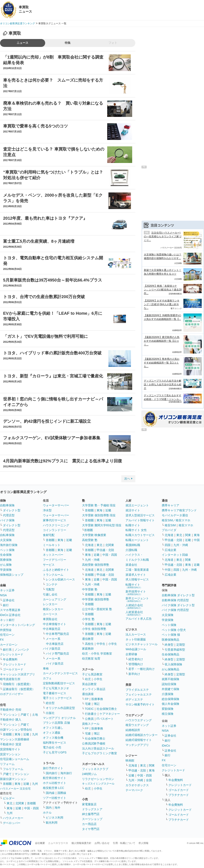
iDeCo (166, 746)
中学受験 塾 (90, 589)
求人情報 (143, 843)
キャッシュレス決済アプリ (17, 674)
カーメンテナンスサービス (60, 673)
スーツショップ (92, 819)
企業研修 (131, 654)
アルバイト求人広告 (139, 619)
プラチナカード (179, 795)
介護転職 (131, 550)
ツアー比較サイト (55, 798)
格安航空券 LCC (53, 788)
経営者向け (136, 659)
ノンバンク (22, 650)
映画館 (130, 760)
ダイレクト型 (12, 510)
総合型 (50, 703)
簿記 (97, 704)
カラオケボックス (137, 785)
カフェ (47, 678)
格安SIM (170, 525)
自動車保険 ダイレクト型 (178, 595)
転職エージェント (137, 540)
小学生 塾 (88, 619)
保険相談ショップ (12, 575)
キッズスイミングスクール (98, 784)
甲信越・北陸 (105, 550)
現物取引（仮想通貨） (17, 684)
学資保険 (6, 570)
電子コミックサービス (57, 698)
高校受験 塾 (90, 540)
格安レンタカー (53, 609)
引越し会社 (50, 594)
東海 (17, 734)
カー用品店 (89, 824)
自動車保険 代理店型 (175, 600)
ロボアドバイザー (12, 694)
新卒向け (134, 674)
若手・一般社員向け (142, 669)
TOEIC (89, 709)
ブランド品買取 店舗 (56, 723)
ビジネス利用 (55, 818)
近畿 (26, 734)
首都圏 (7, 734)
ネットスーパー (53, 555)
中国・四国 (31, 808)
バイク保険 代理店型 (175, 610)
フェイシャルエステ (139, 694)
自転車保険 (7, 535)
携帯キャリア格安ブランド (179, 510)
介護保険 (168, 694)
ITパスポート (105, 719)
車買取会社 (50, 619)
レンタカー (50, 604)
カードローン (9, 645)
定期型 (181, 645)
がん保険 (6, 565)
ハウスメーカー (13, 818)
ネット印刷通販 (136, 639)
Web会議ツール (136, 649)
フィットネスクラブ (95, 769)
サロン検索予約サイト (140, 704)
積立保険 (168, 714)
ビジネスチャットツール (142, 644)
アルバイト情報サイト (140, 520)
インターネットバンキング (17, 625)
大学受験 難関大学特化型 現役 (102, 525)
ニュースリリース (58, 843)
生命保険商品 (170, 654)
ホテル (47, 813)
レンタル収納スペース (60, 579)
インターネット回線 (175, 555)
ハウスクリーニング (56, 525)
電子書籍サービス (55, 693)
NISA (3, 595)
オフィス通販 (52, 733)
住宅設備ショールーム (15, 759)
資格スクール (91, 724)
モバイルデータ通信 (175, 515)
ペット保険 (7, 550)
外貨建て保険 (170, 689)
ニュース (22, 43)
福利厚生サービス (55, 743)
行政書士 (91, 714)
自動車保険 (7, 505)
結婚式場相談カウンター (142, 735)
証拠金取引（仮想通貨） (19, 689)
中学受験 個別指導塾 (96, 599)
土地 (35, 715)
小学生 (113, 644)
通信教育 (88, 639)
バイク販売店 (52, 649)
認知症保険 (169, 684)
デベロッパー (12, 823)
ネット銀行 (7, 620)
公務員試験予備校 (94, 743)
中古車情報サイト (55, 624)
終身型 (169, 645)
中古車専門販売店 (57, 634)
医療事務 (97, 699)
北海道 (89, 545)
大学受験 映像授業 (94, 535)
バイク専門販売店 (57, 654)
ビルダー (9, 798)
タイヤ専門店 (91, 829)
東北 (10, 803)
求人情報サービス (137, 579)
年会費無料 (10, 659)
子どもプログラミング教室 (100, 753)
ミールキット (52, 545)
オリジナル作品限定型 (60, 708)
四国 (168, 545)
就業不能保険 (170, 679)
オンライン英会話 (94, 689)
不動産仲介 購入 (11, 720)
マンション (10, 715)
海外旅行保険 (9, 545)
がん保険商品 (170, 669)
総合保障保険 (170, 699)
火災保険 (6, 540)
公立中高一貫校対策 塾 (97, 609)
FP (87, 699)
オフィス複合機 (53, 738)
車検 (46, 668)
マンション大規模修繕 (15, 739)
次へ (127, 479)
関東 (152, 765)
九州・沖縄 (92, 560)
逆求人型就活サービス (140, 515)
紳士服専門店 (91, 814)
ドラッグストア (92, 809)
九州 (35, 734)
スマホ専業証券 (10, 610)
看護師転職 (133, 545)
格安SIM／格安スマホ (176, 520)
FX (2, 640)
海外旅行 (66, 773)
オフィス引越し (53, 728)
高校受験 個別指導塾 (96, 565)
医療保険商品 (170, 640)
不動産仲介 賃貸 (11, 744)
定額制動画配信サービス (59, 683)
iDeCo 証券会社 (10, 615)
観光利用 (52, 823)
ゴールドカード (13, 669)
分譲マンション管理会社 (16, 730)
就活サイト (133, 510)
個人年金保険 (170, 704)
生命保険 (6, 555)
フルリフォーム (13, 769)
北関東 (20, 803)
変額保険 (168, 709)
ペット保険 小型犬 (174, 630)
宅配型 (50, 589)
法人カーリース (136, 634)
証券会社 (9, 600)
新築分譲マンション (13, 779)
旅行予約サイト (53, 768)
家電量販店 (89, 804)
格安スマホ (186, 525)
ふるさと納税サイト (56, 570)
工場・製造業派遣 (137, 570)
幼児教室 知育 (91, 659)
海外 (57, 808)
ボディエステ (134, 699)
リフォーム (7, 764)
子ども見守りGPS (55, 752)
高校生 (89, 644)
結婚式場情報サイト (139, 740)
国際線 (62, 793)
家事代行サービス (55, 520)
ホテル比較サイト (55, 783)
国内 (49, 808)
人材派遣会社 (134, 613)
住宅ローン (7, 635)
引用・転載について (124, 843)
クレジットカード (12, 654)
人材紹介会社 (134, 606)
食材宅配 (49, 535)
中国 (197, 540)
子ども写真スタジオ (56, 688)
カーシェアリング (55, 599)
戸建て (25, 715)
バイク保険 (7, 520)
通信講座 (88, 694)
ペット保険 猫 (171, 635)
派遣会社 (131, 565)
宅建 (88, 704)
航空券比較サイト (55, 778)
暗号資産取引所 (10, 679)
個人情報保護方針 (81, 843)
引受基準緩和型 (175, 650)
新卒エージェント (137, 599)
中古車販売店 (52, 629)
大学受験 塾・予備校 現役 (99, 505)
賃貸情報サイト (10, 749)
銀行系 (7, 650)
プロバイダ (169, 530)
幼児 (88, 679)
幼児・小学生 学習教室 (97, 654)
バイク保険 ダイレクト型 (178, 605)
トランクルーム (53, 575)
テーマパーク (134, 790)
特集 (68, 43)
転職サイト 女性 (136, 530)
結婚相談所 (133, 730)
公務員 (89, 719)
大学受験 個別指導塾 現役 (99, 515)
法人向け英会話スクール (98, 748)
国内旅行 (52, 773)
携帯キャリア (170, 505)
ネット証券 (7, 590)
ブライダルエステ (137, 690)
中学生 (101, 644)
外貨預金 (6, 630)
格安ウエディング (137, 725)
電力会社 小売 (52, 747)
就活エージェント (137, 505)
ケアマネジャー (110, 714)
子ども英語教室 (92, 674)
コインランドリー (55, 530)
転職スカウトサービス (140, 535)
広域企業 (170, 550)
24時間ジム (90, 774)
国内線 (50, 793)
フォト (113, 43)
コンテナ (52, 584)
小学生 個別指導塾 (94, 629)
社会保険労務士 (107, 709)
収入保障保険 (173, 664)
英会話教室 (89, 684)
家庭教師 (88, 649)
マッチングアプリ (137, 745)
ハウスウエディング (139, 720)
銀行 (6, 605)
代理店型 (9, 515)
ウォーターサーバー (56, 505)
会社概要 (40, 843)
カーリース (50, 614)
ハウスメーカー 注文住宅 (15, 789)
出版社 (50, 713)
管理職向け (136, 664)
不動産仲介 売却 (11, 710)
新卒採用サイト (136, 593)
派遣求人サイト (136, 575)
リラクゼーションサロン (98, 779)
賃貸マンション (10, 754)
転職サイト (133, 525)
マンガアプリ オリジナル (59, 718)
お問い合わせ (102, 843)
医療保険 (6, 560)
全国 (149, 780)
